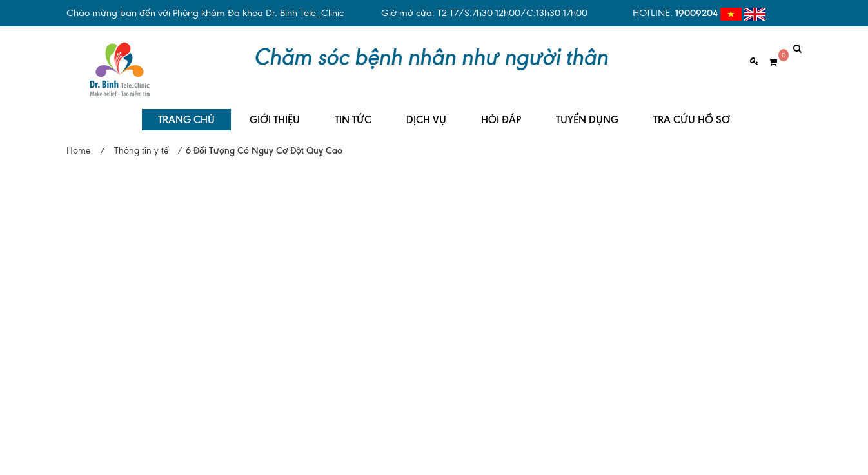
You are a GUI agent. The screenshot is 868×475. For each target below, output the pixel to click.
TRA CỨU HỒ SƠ (692, 110)
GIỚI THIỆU (275, 110)
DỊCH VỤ (426, 110)
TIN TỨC (353, 110)
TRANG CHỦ (186, 110)
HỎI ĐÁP (501, 110)
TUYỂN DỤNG (587, 110)
